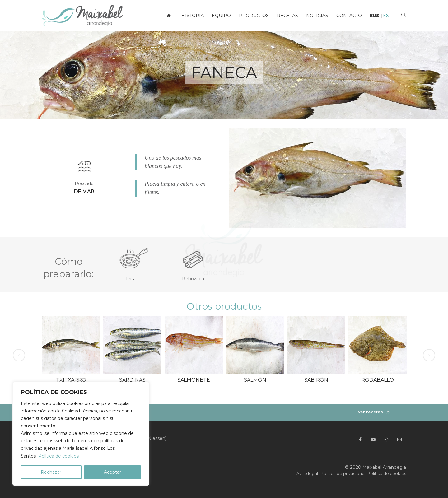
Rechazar (51, 472)
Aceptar (112, 472)
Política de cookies (58, 456)
